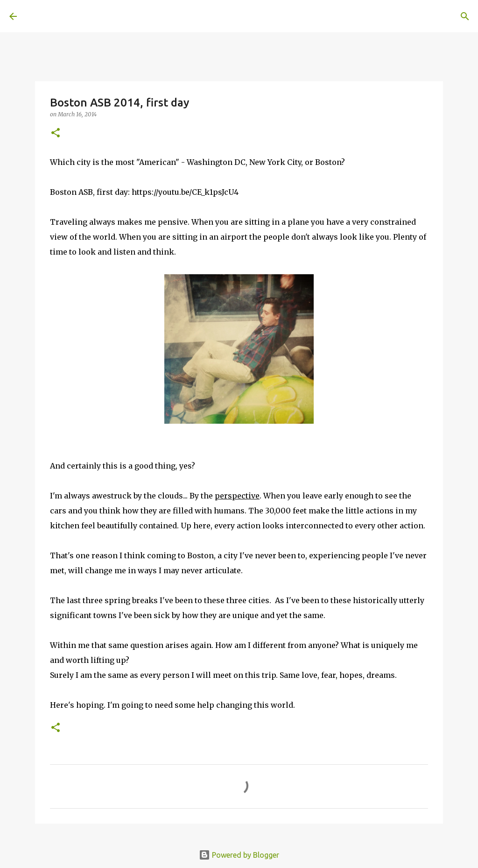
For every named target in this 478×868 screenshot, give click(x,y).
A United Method (85, 16)
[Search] (157, 16)
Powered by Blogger (239, 855)
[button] (56, 133)
